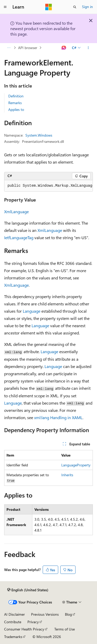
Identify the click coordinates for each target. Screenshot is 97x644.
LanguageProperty (76, 465)
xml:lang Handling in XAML (58, 417)
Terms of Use (65, 629)
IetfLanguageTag (19, 237)
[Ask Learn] (64, 48)
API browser (28, 48)
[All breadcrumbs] (9, 48)
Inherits (67, 475)
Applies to (16, 109)
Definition (16, 96)
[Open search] (75, 7)
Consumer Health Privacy (24, 629)
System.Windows (39, 135)
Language (32, 311)
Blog (68, 614)
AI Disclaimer (14, 614)
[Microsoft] (49, 7)
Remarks (15, 103)
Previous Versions (45, 614)
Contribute (13, 622)
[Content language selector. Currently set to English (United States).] (28, 590)
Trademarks (13, 637)
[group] (48, 186)
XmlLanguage (16, 212)
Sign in (87, 7)
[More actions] (88, 48)
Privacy (33, 622)
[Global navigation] (5, 7)
